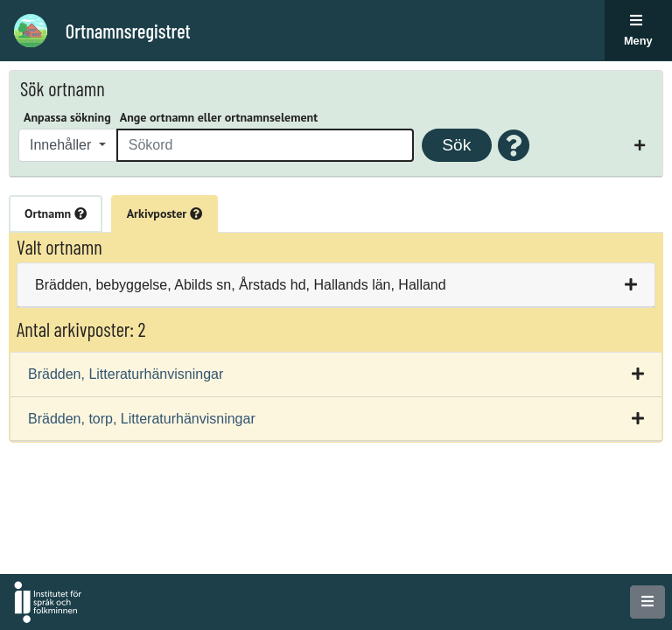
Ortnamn (56, 213)
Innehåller (63, 145)
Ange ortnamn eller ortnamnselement (219, 117)
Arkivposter (164, 213)
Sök (456, 145)
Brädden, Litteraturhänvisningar (126, 374)
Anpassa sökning (67, 117)
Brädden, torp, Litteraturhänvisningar (142, 419)
